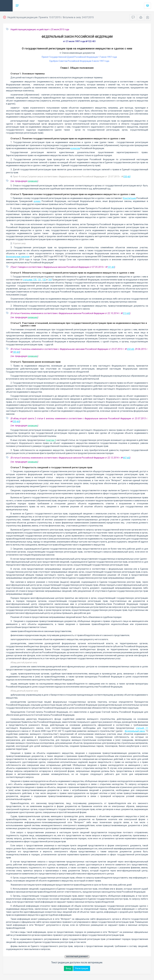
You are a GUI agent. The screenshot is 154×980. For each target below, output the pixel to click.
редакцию (33, 181)
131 (39, 280)
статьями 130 (30, 280)
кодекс (37, 201)
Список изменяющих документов (77, 53)
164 (50, 280)
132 (44, 280)
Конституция (129, 198)
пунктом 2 (51, 440)
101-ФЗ (111, 267)
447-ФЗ (126, 458)
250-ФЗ (127, 177)
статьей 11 (142, 728)
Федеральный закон (135, 731)
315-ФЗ (126, 313)
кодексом (75, 148)
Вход (68, 968)
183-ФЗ (16, 352)
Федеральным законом (18, 256)
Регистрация (82, 968)
